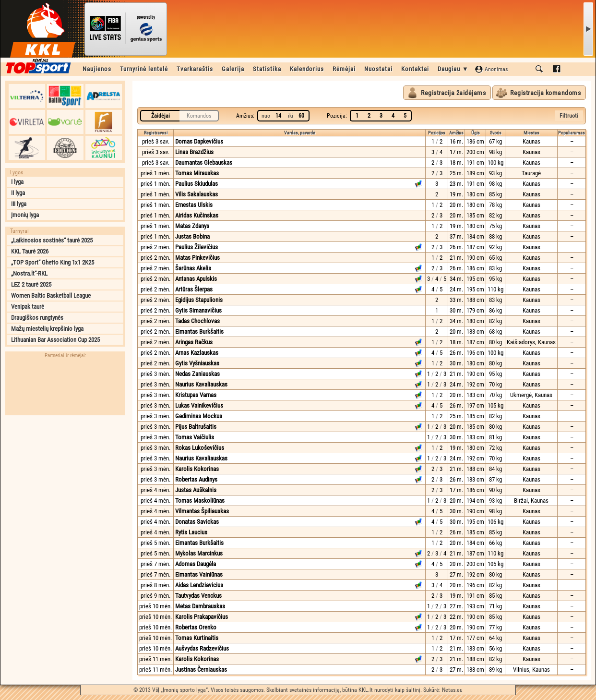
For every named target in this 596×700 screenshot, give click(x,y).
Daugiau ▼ (453, 69)
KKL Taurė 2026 (30, 251)
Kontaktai (415, 69)
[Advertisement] (65, 480)
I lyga (17, 182)
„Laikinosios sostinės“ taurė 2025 (52, 240)
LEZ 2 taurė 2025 (31, 284)
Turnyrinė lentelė (144, 69)
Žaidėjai (161, 116)
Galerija (233, 69)
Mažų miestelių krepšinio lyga (47, 329)
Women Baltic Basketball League (51, 296)
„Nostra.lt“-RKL (29, 273)
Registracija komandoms (545, 93)
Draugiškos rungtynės (37, 318)
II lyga (18, 193)
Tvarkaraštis (195, 69)
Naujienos (97, 69)
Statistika (267, 69)
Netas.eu (452, 690)
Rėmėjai (344, 69)
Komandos (199, 116)
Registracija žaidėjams (453, 93)
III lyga (19, 204)
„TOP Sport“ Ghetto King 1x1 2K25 (53, 262)
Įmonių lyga (25, 215)
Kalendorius (307, 69)
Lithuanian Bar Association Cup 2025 (55, 340)
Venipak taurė (28, 307)
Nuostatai (378, 69)
